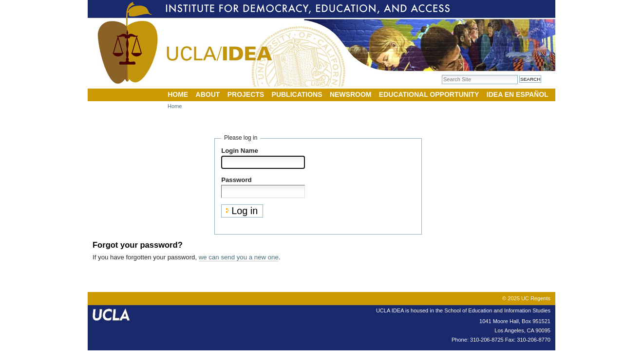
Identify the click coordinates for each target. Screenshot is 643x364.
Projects (246, 94)
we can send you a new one (239, 257)
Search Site (442, 75)
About (208, 94)
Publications (297, 94)
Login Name (240, 151)
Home (178, 94)
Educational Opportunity (429, 94)
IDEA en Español (518, 94)
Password (236, 180)
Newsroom (351, 94)
